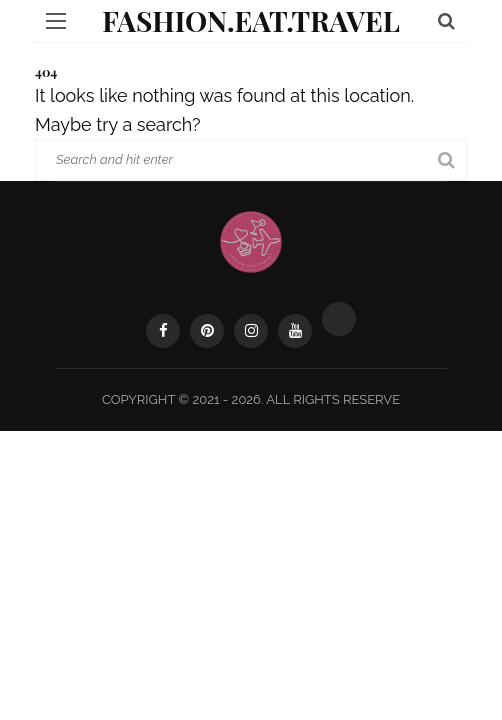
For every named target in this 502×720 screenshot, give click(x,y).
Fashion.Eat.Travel (251, 20)
